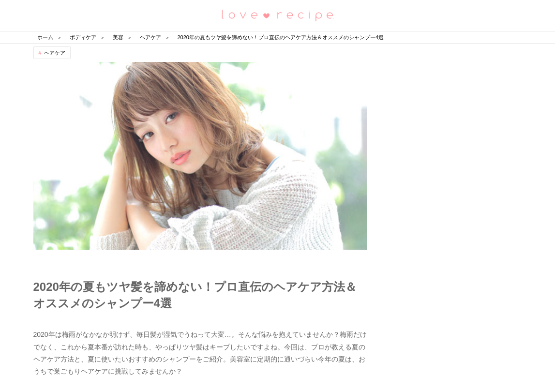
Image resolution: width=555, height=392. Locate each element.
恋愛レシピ (278, 15)
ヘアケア (55, 53)
